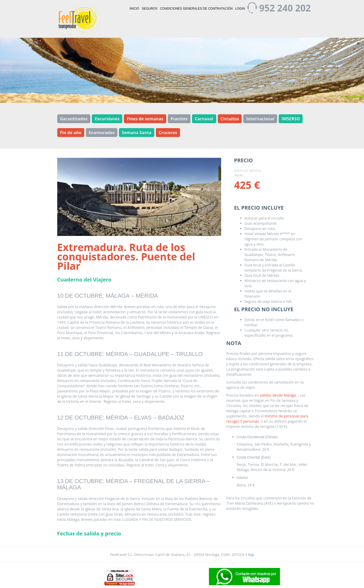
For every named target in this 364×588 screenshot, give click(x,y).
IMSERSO (291, 119)
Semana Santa (137, 133)
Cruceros (168, 133)
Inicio (134, 9)
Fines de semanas (145, 119)
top (251, 555)
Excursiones (107, 119)
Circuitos (230, 119)
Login (240, 9)
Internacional (260, 119)
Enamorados (102, 133)
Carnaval (204, 119)
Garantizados (74, 119)
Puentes (179, 119)
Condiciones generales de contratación (196, 9)
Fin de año (71, 133)
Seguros (150, 9)
